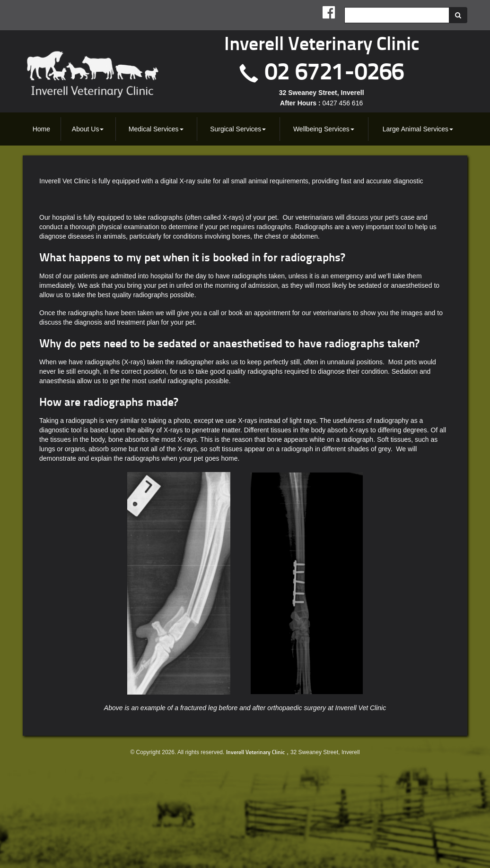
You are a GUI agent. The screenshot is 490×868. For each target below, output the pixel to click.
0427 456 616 (343, 103)
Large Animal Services (418, 129)
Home (41, 129)
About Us (88, 129)
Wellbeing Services (324, 129)
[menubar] (245, 129)
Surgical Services (238, 129)
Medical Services (156, 129)
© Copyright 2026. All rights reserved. (177, 752)
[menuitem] (42, 129)
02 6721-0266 (334, 73)
